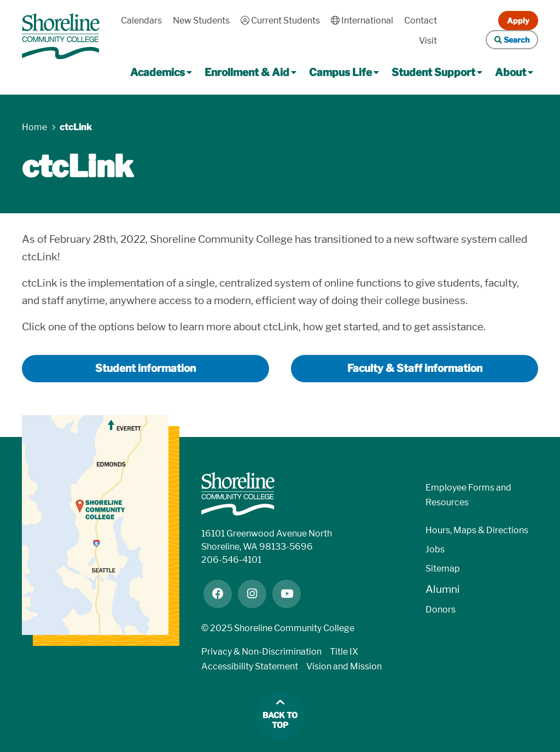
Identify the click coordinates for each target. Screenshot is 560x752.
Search (512, 40)
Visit (428, 41)
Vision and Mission (344, 666)
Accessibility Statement (250, 666)
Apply (518, 21)
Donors (441, 610)
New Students (201, 21)
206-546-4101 (231, 560)
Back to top (280, 721)
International (362, 21)
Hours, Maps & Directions (477, 530)
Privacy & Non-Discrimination (261, 652)
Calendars (141, 21)
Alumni (443, 589)
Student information (145, 368)
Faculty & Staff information (415, 368)
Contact (421, 21)
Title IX (344, 652)
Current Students (280, 21)
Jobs (435, 549)
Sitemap (443, 569)
